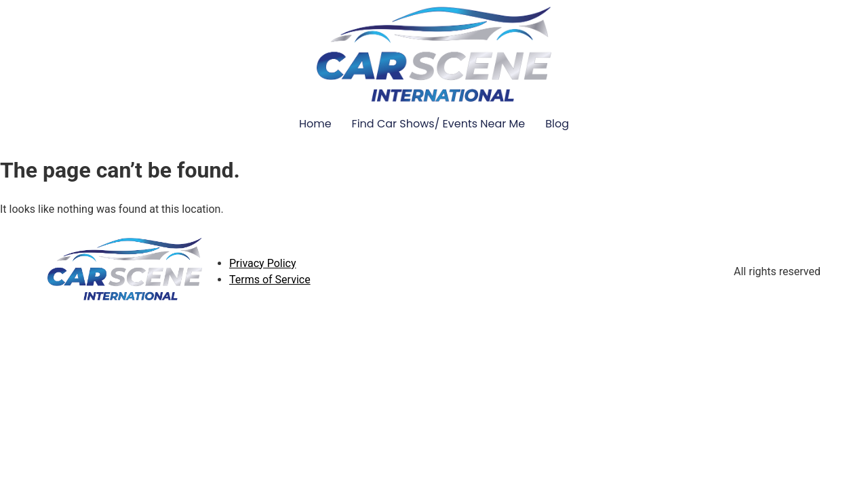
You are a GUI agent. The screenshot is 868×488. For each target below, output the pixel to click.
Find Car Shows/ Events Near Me (439, 124)
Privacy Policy (263, 263)
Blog (557, 124)
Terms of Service (270, 280)
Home (315, 124)
